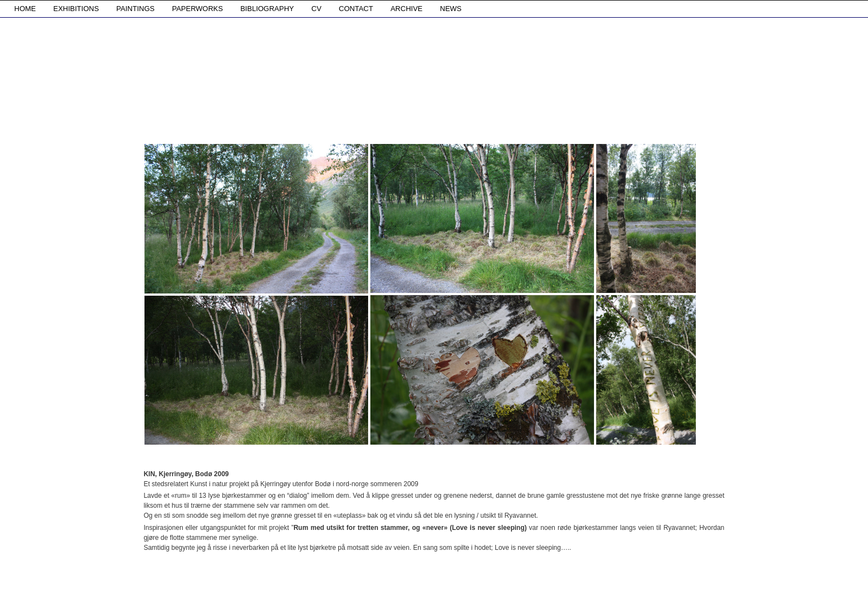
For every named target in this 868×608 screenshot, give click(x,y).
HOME (25, 9)
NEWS (451, 9)
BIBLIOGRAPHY (267, 9)
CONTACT (356, 9)
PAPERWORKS (198, 9)
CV (317, 9)
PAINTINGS (135, 9)
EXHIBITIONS (76, 9)
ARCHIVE (406, 9)
